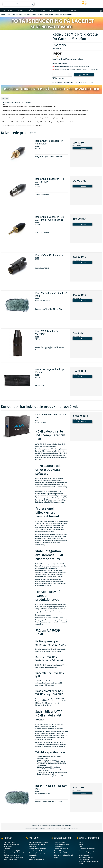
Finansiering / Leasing (86, 851)
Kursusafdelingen (60, 851)
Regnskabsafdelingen (86, 857)
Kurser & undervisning (36, 859)
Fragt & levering (84, 859)
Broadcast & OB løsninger (37, 849)
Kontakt (81, 844)
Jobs (80, 847)
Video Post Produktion (36, 851)
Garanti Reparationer (61, 849)
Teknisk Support (59, 842)
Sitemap (82, 864)
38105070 (39, 744)
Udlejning (32, 857)
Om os (81, 842)
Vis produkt (82, 148)
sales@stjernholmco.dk (55, 825)
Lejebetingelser (84, 855)
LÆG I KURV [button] (84, 75)
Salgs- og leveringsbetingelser (89, 862)
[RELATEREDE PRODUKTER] (84, 83)
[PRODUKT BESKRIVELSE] (65, 83)
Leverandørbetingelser (87, 853)
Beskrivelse (5, 99)
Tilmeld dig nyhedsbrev (87, 849)
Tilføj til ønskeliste (58, 78)
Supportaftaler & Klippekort (63, 853)
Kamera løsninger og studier (38, 842)
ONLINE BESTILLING (77, 15)
